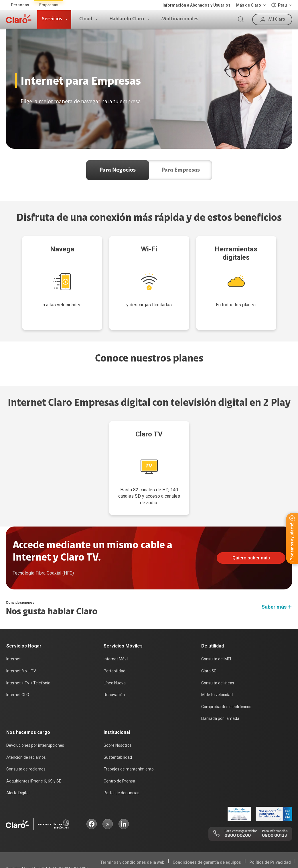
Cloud (86, 19)
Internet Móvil (116, 636)
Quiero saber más (251, 535)
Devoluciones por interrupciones (35, 722)
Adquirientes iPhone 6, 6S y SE (34, 758)
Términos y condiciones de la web (132, 839)
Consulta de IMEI (216, 636)
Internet (13, 636)
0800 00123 (274, 813)
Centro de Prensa (119, 758)
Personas (20, 5)
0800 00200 (238, 813)
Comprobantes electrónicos (226, 684)
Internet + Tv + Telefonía (28, 660)
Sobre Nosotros (118, 722)
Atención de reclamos (26, 734)
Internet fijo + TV (21, 648)
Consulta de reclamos (26, 746)
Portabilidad (115, 648)
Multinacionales (180, 19)
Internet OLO (18, 672)
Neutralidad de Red (273, 849)
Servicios (52, 19)
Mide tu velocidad (217, 672)
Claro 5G (209, 648)
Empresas (49, 5)
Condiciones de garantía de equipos (207, 839)
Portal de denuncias (122, 770)
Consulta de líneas (218, 660)
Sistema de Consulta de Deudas (219, 857)
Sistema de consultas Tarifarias (216, 849)
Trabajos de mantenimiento (129, 746)
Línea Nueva (115, 660)
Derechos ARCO (163, 849)
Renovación (114, 672)
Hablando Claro (127, 19)
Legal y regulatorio (275, 857)
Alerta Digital (18, 770)
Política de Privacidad (270, 839)
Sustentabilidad (118, 734)
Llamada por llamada (220, 696)
